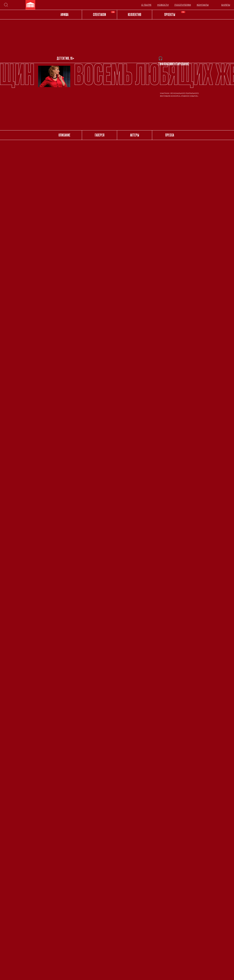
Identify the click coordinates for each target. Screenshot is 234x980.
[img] (30, 5)
